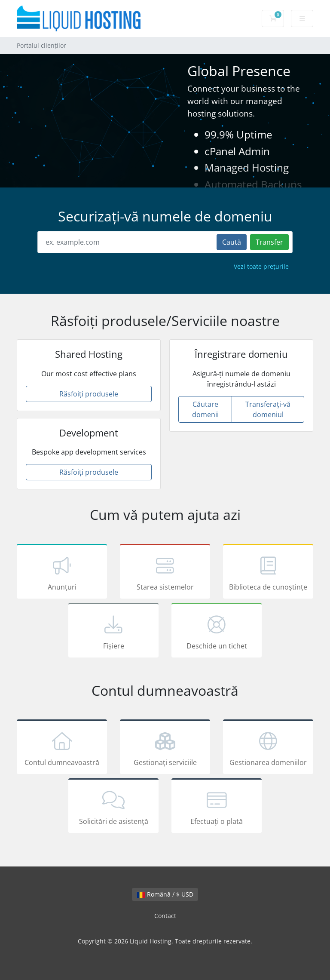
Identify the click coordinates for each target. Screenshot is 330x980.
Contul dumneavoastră (62, 748)
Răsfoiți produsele (89, 394)
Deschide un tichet (217, 632)
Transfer (269, 242)
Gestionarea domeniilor (268, 748)
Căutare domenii (205, 409)
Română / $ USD (165, 894)
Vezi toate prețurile (261, 266)
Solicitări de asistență (113, 807)
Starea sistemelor (165, 573)
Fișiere (113, 632)
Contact (165, 916)
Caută (232, 242)
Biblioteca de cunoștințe (268, 573)
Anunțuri (62, 573)
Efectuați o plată (217, 807)
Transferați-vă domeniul (268, 409)
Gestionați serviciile (165, 748)
